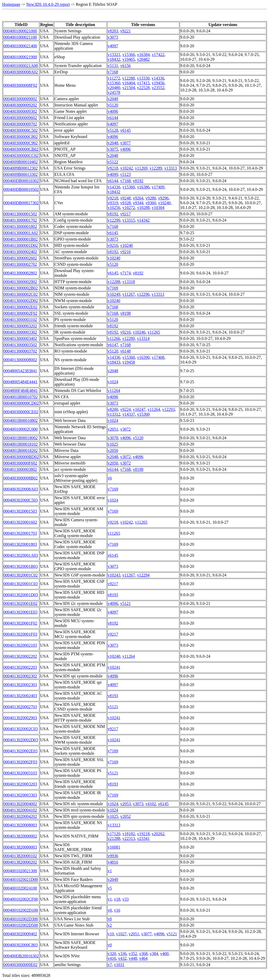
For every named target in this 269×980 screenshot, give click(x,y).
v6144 (113, 118)
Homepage (11, 4)
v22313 (129, 838)
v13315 (129, 220)
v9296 (163, 198)
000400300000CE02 (21, 412)
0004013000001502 (20, 214)
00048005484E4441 (20, 382)
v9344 (138, 203)
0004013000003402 (20, 338)
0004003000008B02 (21, 478)
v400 (164, 954)
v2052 (126, 816)
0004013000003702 (20, 351)
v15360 (114, 83)
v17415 (143, 83)
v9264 (138, 198)
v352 (133, 954)
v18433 (114, 362)
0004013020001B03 (21, 566)
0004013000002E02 (20, 307)
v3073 (113, 37)
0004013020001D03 (21, 595)
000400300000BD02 (21, 457)
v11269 (141, 168)
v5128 (113, 130)
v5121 (126, 603)
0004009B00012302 (21, 168)
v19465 (129, 59)
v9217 (126, 214)
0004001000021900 (20, 57)
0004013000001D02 (21, 245)
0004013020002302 (20, 676)
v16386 (143, 187)
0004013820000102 (20, 856)
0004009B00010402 (21, 162)
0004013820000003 (20, 847)
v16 (117, 910)
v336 (122, 954)
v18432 (114, 59)
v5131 (113, 66)
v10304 (158, 208)
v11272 (114, 78)
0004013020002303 (20, 685)
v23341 (143, 838)
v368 (143, 954)
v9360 (151, 203)
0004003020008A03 (21, 489)
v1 (110, 871)
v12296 (143, 294)
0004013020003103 (20, 773)
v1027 (121, 934)
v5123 (126, 174)
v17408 (158, 357)
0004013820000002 (20, 836)
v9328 (126, 203)
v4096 (113, 111)
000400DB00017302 (21, 203)
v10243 (114, 575)
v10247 (139, 409)
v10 (111, 934)
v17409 (158, 187)
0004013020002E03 (20, 751)
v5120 (113, 105)
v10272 (129, 208)
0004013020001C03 (21, 584)
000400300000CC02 (21, 155)
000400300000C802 (21, 137)
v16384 (143, 55)
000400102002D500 (21, 925)
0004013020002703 (20, 707)
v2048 (113, 143)
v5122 (113, 162)
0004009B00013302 (21, 174)
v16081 (114, 847)
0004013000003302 (20, 332)
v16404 (129, 83)
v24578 (114, 92)
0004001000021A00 (21, 66)
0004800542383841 (20, 371)
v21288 (114, 838)
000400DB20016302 (21, 956)
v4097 (113, 46)
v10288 (143, 208)
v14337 (129, 414)
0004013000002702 (20, 264)
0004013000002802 (20, 273)
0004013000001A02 (21, 233)
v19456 (158, 83)
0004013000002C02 (21, 294)
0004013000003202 (20, 326)
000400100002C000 (21, 429)
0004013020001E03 (20, 612)
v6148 (126, 351)
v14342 (143, 220)
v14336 (158, 78)
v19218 (143, 834)
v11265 (154, 332)
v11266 (114, 338)
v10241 (114, 667)
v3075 (113, 149)
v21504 (129, 88)
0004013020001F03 (20, 634)
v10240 (164, 203)
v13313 (170, 168)
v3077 (126, 143)
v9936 (113, 856)
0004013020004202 (20, 816)
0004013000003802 (20, 469)
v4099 (113, 174)
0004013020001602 (20, 522)
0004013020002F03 (20, 762)
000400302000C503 (21, 500)
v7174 (126, 273)
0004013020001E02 (20, 603)
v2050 (113, 450)
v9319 (113, 203)
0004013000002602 (20, 258)
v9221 (126, 31)
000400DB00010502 (21, 189)
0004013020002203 (20, 667)
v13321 (114, 55)
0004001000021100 (20, 37)
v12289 (156, 168)
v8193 (113, 595)
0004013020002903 (20, 718)
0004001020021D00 (21, 879)
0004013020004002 (20, 804)
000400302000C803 (21, 945)
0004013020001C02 (21, 575)
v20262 (158, 834)
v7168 (113, 72)
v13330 (143, 78)
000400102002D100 (21, 910)
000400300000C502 (21, 130)
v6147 (113, 345)
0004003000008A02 (21, 72)
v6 (110, 478)
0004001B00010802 (21, 420)
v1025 (113, 444)
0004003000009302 (20, 111)
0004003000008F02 (20, 85)
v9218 (113, 168)
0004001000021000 (20, 31)
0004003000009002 (20, 99)
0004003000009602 (20, 118)
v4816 (113, 862)
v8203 (113, 31)
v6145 (126, 130)
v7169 (113, 288)
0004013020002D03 (21, 740)
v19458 (129, 362)
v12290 (114, 220)
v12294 (143, 575)
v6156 (126, 66)
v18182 (129, 834)
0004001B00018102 (21, 444)
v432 (122, 958)
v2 (110, 925)
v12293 (168, 409)
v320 (112, 954)
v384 (154, 954)
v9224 (126, 409)
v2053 (126, 804)
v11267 (129, 294)
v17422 (158, 55)
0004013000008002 (20, 360)
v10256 (114, 208)
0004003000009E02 (20, 965)
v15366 (129, 55)
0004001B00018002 (21, 438)
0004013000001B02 (21, 239)
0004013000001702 (20, 220)
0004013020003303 (20, 795)
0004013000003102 (20, 320)
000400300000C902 (21, 143)
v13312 (114, 414)
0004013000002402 (20, 252)
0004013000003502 (20, 345)
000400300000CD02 (21, 403)
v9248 (126, 198)
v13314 (143, 338)
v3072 (126, 429)
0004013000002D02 (21, 301)
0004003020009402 (20, 934)
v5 (110, 888)
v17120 (114, 834)
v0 (110, 910)
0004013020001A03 (21, 555)
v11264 (114, 391)
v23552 (158, 88)
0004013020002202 (20, 656)
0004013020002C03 (21, 729)
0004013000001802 (20, 226)
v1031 (119, 965)
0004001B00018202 (21, 450)
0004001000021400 (20, 46)
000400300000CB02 (21, 149)
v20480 (114, 88)
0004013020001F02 (20, 623)
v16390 (143, 357)
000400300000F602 (20, 463)
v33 (126, 899)
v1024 (113, 382)
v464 (143, 958)
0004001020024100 (20, 888)
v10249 (114, 294)
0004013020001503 (20, 511)
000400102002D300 (21, 919)
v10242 (127, 168)
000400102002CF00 (21, 899)
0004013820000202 (20, 862)
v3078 (113, 438)
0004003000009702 (20, 124)
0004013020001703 (20, 533)
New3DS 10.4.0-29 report (48, 4)
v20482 (143, 59)
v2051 (113, 429)
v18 (117, 899)
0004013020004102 (20, 810)
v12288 (128, 78)
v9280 (151, 198)
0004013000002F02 (20, 313)
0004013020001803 (20, 544)
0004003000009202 (20, 105)
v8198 (126, 313)
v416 (112, 958)
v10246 (139, 332)
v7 (110, 965)
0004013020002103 (20, 645)
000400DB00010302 (21, 181)
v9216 (113, 245)
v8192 (138, 181)
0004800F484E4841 (21, 391)
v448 (133, 958)
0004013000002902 (20, 282)
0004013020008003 (20, 825)
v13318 (129, 282)
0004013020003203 (20, 784)
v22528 (143, 88)
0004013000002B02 (21, 288)
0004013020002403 (20, 696)
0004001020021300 (20, 871)
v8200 (113, 409)
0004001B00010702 (21, 397)
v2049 (113, 99)
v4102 (151, 804)
